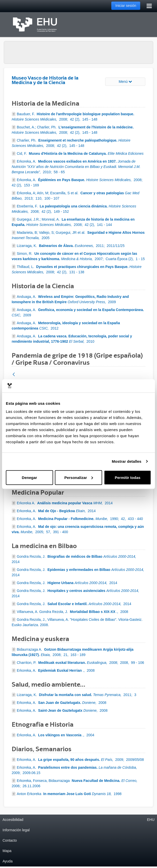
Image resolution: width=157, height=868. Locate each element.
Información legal (16, 830)
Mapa (7, 851)
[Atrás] (14, 375)
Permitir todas (128, 477)
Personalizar (79, 477)
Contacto (10, 840)
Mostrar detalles (127, 461)
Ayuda (7, 861)
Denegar (29, 477)
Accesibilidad (13, 820)
